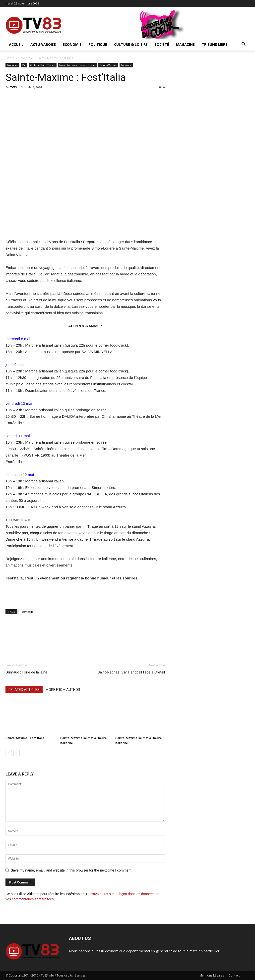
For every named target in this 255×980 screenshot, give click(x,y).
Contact (234, 975)
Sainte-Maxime (108, 65)
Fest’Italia (27, 612)
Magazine (185, 44)
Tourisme (126, 65)
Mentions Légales (212, 975)
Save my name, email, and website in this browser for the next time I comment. (72, 870)
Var (24, 65)
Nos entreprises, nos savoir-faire (77, 65)
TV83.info (17, 87)
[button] (244, 45)
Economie (72, 44)
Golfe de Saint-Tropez (43, 65)
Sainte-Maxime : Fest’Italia (25, 738)
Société (162, 44)
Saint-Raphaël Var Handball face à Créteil (131, 672)
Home (10, 58)
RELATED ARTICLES (24, 690)
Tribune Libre (215, 44)
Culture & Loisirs (131, 44)
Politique (98, 44)
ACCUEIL (16, 44)
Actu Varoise (43, 44)
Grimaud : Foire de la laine (26, 672)
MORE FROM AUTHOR (63, 690)
